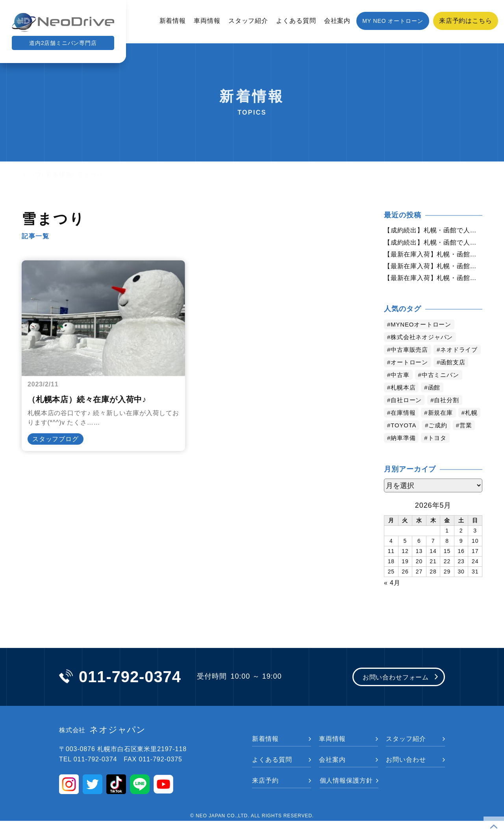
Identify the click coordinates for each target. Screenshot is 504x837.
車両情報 (207, 21)
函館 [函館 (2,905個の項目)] (437, 404)
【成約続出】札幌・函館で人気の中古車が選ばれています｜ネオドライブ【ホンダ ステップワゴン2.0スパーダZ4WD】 (433, 230)
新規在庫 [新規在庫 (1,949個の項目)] (443, 429)
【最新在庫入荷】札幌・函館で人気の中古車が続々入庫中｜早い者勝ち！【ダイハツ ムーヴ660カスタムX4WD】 (433, 281)
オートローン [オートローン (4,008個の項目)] (411, 378)
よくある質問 (296, 21)
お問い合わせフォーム (391, 693)
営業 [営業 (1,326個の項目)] (398, 454)
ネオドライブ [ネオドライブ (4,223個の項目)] (411, 366)
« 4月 (392, 598)
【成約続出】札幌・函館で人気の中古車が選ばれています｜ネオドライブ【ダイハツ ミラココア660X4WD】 (433, 243)
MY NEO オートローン (393, 21)
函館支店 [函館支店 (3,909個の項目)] (457, 378)
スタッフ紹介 (248, 21)
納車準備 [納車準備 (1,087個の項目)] (430, 454)
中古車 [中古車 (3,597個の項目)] (401, 391)
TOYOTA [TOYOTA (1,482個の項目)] (430, 441)
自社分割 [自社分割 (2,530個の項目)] (450, 416)
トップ (32, 175)
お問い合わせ (406, 776)
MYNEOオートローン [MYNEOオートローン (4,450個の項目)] (423, 328)
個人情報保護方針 (346, 797)
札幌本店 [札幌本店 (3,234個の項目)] (404, 404)
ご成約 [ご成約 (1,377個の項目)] (467, 441)
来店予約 (265, 797)
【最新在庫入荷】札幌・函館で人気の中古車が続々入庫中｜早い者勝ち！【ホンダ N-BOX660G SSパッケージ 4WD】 (433, 256)
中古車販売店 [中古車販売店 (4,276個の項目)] (411, 353)
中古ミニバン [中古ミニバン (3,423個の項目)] (443, 391)
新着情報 (173, 21)
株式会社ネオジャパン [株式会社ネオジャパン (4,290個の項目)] (424, 341)
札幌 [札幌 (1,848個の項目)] (398, 441)
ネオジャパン (103, 746)
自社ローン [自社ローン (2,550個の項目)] (408, 416)
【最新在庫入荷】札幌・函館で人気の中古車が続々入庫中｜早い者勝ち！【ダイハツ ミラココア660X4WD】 (433, 268)
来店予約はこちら (466, 21)
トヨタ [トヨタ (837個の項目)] (466, 454)
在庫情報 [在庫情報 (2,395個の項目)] (404, 429)
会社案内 (337, 21)
